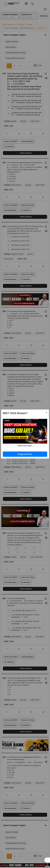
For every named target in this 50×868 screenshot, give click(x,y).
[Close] (46, 413)
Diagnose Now (25, 454)
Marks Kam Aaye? (25, 446)
